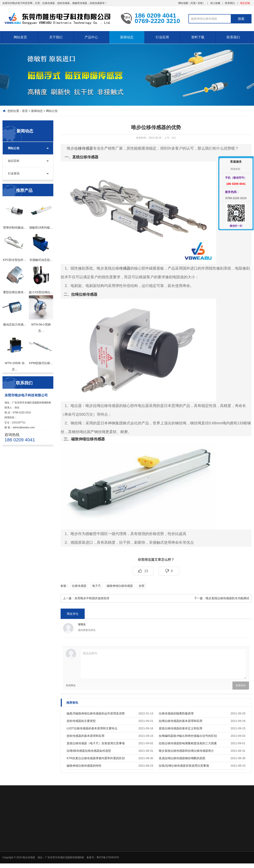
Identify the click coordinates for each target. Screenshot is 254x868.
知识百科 (14, 161)
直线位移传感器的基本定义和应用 (181, 728)
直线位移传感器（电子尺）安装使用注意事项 (96, 743)
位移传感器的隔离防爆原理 (176, 713)
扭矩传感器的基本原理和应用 (85, 736)
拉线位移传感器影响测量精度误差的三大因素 (188, 743)
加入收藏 (215, 3)
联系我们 (230, 3)
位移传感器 (84, 148)
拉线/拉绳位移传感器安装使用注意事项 (184, 766)
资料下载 (198, 37)
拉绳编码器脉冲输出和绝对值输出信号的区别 (188, 736)
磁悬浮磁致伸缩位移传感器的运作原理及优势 (96, 713)
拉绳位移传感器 (84, 294)
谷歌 (200, 3)
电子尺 (96, 586)
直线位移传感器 (85, 157)
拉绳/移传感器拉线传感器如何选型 (89, 751)
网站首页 (20, 37)
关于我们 (56, 37)
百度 (193, 3)
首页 (25, 111)
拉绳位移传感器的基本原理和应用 (181, 721)
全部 (142, 586)
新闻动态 (127, 37)
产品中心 (91, 37)
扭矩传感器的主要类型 (81, 721)
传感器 (125, 268)
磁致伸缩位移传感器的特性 (84, 766)
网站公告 (52, 111)
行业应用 (162, 37)
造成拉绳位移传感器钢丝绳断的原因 (182, 758)
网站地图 (183, 3)
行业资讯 (14, 173)
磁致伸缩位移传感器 (88, 439)
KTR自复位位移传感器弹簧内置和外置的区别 (96, 758)
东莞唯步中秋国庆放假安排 (92, 598)
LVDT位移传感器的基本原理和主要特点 (92, 728)
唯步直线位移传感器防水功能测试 (227, 598)
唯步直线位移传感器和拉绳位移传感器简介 (186, 751)
